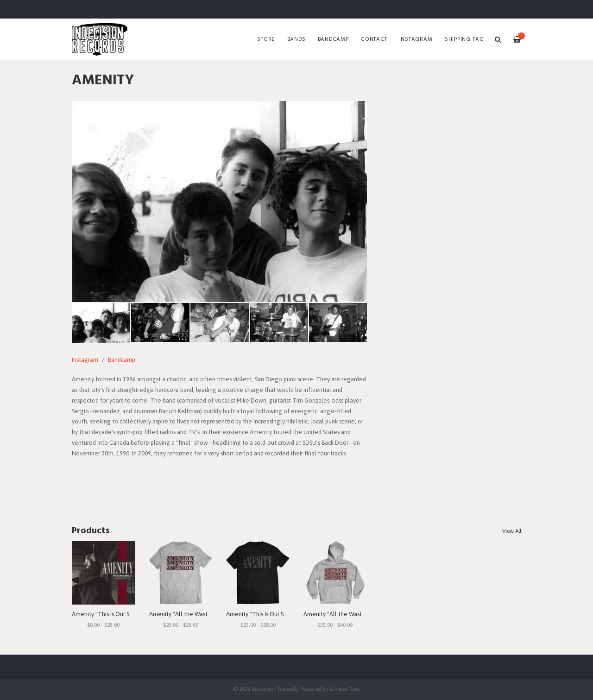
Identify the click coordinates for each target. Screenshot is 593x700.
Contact (374, 39)
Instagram (416, 39)
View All (512, 531)
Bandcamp (333, 39)
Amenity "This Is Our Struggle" (112, 614)
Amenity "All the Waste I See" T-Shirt (198, 614)
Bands (296, 39)
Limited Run (344, 689)
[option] (219, 202)
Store (266, 39)
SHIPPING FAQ (464, 39)
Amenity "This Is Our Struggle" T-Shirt (275, 614)
